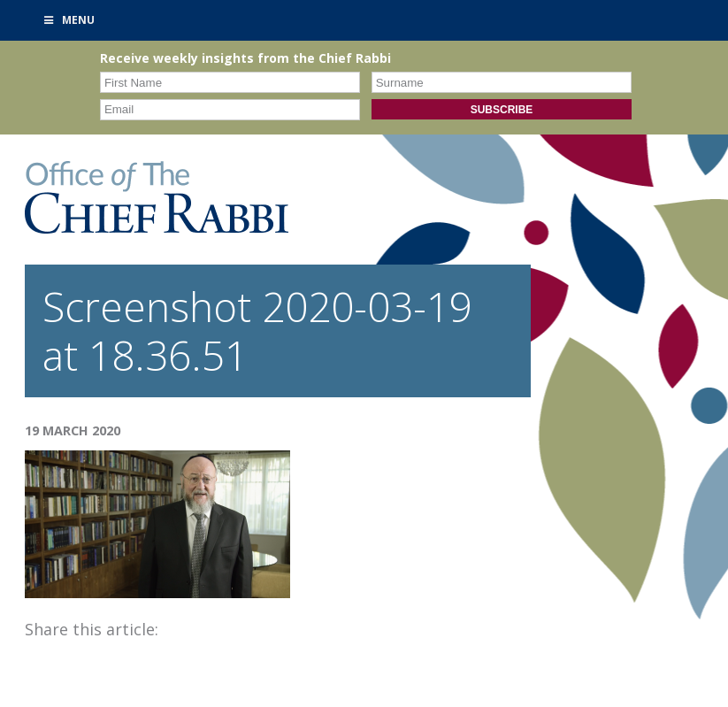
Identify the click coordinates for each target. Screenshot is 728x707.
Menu (69, 20)
